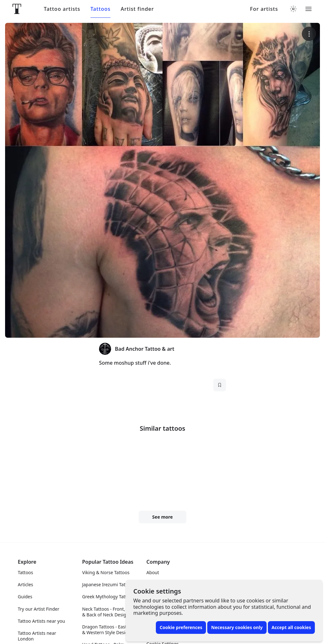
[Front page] (17, 9)
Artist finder (137, 9)
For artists (264, 9)
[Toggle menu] (308, 9)
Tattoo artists (62, 9)
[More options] (309, 34)
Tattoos (100, 9)
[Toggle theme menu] (293, 9)
